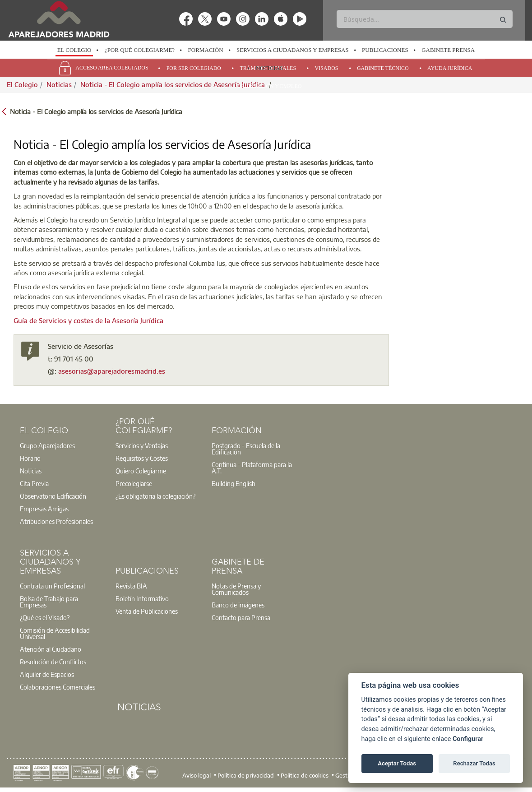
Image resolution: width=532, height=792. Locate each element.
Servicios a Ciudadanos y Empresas (293, 50)
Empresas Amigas (44, 509)
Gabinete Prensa (448, 50)
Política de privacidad (246, 775)
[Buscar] (425, 19)
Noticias (270, 68)
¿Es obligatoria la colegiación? (155, 496)
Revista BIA (131, 586)
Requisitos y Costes (142, 458)
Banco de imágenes (238, 605)
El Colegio (74, 50)
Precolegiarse (134, 483)
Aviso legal (197, 775)
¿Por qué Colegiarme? (140, 50)
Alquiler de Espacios (47, 674)
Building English (234, 483)
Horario (30, 458)
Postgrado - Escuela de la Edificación (246, 449)
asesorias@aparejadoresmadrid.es (112, 371)
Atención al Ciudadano (51, 649)
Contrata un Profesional (52, 586)
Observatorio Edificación (53, 496)
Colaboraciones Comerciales (58, 687)
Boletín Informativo (142, 598)
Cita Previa (34, 483)
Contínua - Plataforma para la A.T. (252, 468)
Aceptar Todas (397, 763)
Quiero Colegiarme (141, 471)
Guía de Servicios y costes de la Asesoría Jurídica (88, 320)
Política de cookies (305, 775)
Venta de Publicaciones (147, 611)
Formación (206, 50)
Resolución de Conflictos (53, 662)
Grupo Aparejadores (47, 445)
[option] (74, 50)
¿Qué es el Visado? (45, 617)
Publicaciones (385, 50)
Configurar (468, 739)
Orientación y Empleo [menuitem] (270, 86)
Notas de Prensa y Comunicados (236, 589)
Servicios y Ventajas (142, 445)
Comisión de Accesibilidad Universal (55, 633)
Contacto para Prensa (241, 617)
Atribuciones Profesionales (56, 521)
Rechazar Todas (474, 763)
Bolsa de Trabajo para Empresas (49, 602)
